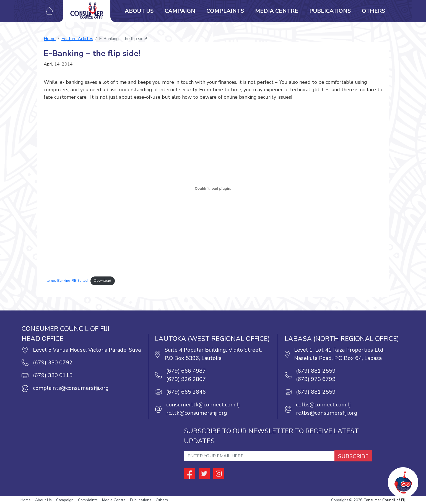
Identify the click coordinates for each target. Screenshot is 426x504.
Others (373, 11)
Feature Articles (77, 39)
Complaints (225, 11)
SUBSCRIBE (353, 456)
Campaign (180, 11)
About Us (139, 11)
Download (102, 281)
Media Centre (277, 11)
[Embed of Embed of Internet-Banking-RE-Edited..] (213, 188)
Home (50, 39)
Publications (330, 11)
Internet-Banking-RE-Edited (66, 281)
